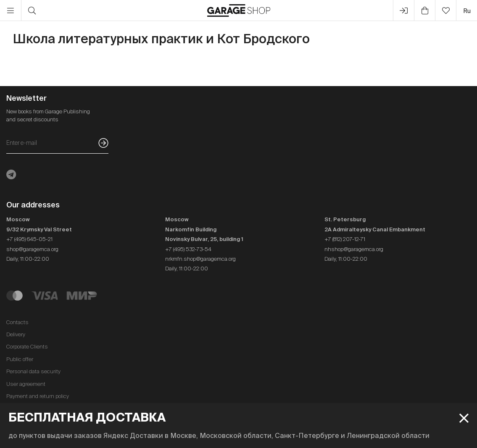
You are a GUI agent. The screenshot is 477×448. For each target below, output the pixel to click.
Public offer (20, 359)
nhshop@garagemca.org (354, 249)
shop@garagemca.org (32, 249)
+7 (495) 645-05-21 (29, 239)
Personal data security (33, 371)
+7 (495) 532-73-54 (188, 249)
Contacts (17, 322)
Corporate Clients (27, 347)
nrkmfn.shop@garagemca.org (200, 259)
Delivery (16, 334)
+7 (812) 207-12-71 (345, 239)
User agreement (26, 384)
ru (467, 11)
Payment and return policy (38, 396)
